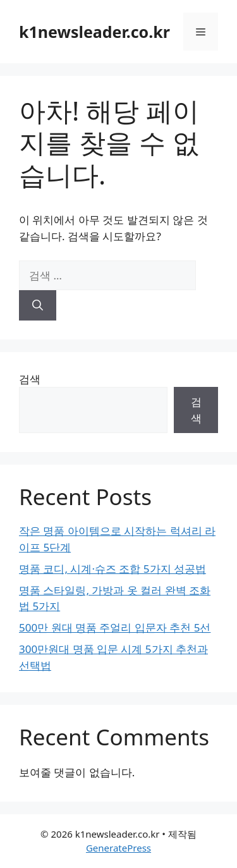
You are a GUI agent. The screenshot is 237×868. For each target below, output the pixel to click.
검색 (30, 379)
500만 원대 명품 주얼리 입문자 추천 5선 (115, 627)
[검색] (38, 305)
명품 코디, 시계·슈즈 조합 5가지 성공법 (112, 569)
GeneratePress (118, 848)
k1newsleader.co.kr (94, 32)
